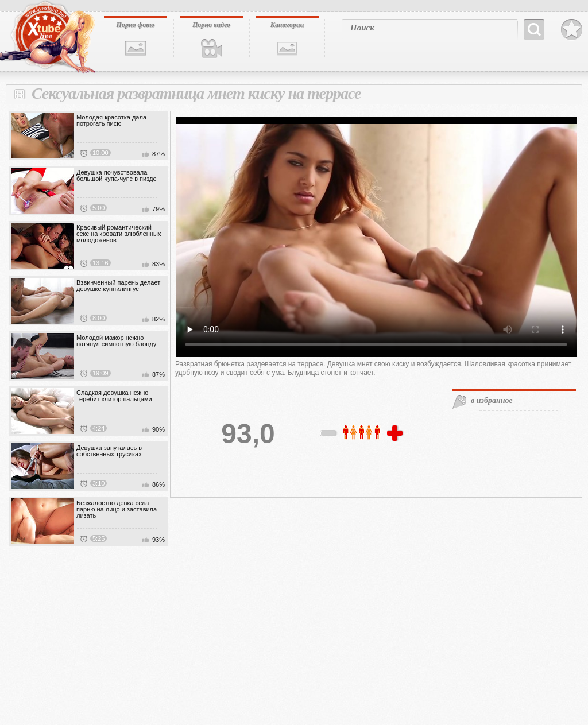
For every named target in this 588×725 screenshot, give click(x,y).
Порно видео (211, 25)
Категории (287, 25)
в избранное (492, 400)
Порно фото (136, 25)
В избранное (572, 30)
